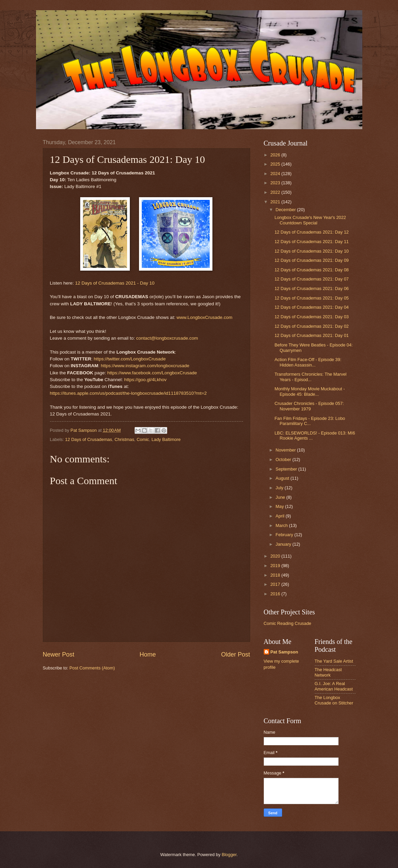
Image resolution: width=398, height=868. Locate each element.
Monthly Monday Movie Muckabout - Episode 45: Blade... (310, 391)
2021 (276, 202)
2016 (276, 594)
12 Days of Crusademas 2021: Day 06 (312, 288)
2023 (276, 183)
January (284, 544)
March (282, 525)
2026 (276, 155)
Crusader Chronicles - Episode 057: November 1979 (309, 406)
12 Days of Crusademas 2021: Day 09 (312, 260)
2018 (276, 575)
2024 (276, 174)
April (281, 516)
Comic (143, 439)
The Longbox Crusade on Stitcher (334, 700)
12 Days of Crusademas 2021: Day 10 (312, 251)
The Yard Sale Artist (334, 661)
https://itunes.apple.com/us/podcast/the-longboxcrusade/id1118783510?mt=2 (128, 393)
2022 (276, 192)
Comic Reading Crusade (288, 623)
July (280, 488)
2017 (276, 584)
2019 (276, 566)
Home (148, 654)
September (287, 469)
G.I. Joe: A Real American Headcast (334, 686)
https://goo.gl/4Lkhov (145, 380)
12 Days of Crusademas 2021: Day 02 (312, 326)
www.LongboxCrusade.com (204, 317)
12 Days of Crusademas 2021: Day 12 (312, 232)
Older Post (235, 654)
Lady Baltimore (166, 439)
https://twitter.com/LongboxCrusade (130, 359)
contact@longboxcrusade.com (167, 338)
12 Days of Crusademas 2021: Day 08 (312, 270)
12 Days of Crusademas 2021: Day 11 (312, 242)
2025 (276, 164)
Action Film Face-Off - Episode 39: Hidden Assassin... (308, 362)
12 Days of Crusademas (89, 439)
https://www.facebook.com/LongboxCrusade (152, 373)
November (286, 450)
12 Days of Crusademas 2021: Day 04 (312, 307)
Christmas (124, 439)
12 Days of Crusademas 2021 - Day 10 (115, 283)
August (283, 478)
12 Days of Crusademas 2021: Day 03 (312, 317)
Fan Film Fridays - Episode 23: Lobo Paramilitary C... (310, 421)
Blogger (229, 855)
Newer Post (59, 654)
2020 (276, 556)
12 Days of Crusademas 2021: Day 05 (312, 298)
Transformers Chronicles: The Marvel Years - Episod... (311, 377)
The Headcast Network (328, 672)
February (285, 535)
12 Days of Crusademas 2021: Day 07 (312, 279)
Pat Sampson (284, 652)
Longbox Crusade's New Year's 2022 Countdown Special (310, 220)
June (281, 497)
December (286, 210)
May (280, 506)
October (284, 459)
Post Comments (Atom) (92, 668)
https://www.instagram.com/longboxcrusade (145, 366)
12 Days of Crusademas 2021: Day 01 (312, 335)
